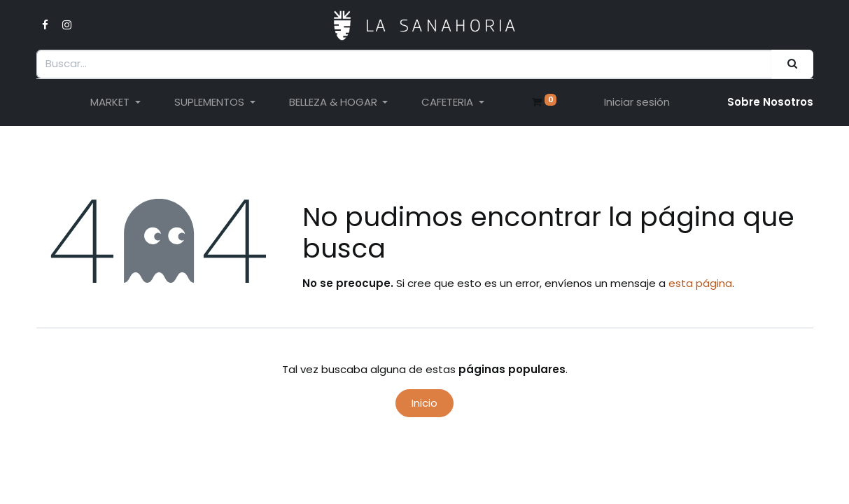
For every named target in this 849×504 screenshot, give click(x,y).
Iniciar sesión (637, 102)
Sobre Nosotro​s (770, 102)
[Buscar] (792, 64)
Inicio (424, 403)
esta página (700, 283)
